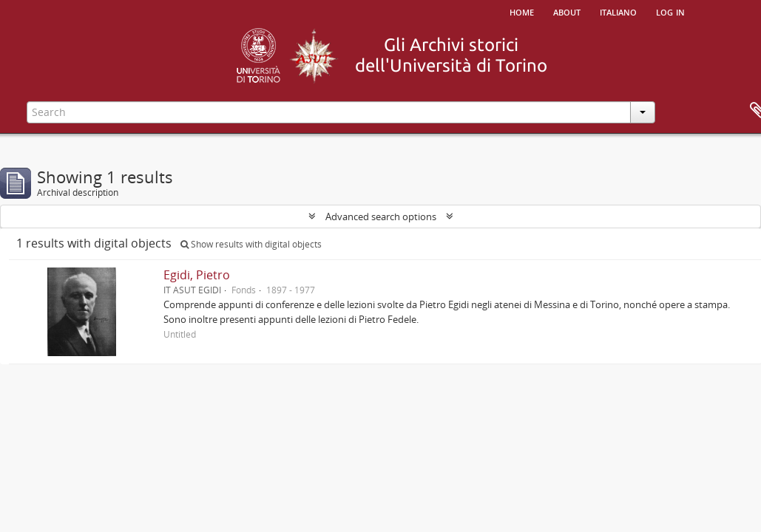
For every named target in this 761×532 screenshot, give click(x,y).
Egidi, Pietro (197, 275)
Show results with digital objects (251, 244)
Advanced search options (381, 216)
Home (522, 11)
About (567, 11)
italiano (618, 11)
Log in (670, 11)
